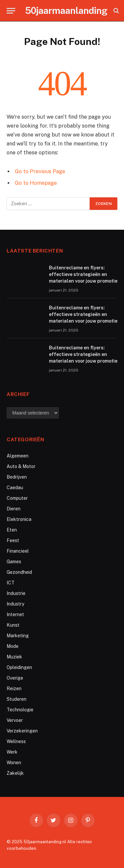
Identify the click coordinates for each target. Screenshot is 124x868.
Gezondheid (19, 572)
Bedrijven (17, 477)
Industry (15, 604)
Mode (13, 646)
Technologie (20, 710)
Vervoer (15, 720)
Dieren (14, 509)
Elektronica (19, 519)
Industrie (16, 593)
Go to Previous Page (40, 171)
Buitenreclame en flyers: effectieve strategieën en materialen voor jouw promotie (83, 274)
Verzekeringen (22, 731)
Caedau (15, 488)
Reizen (14, 689)
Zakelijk (15, 773)
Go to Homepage (36, 183)
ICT (11, 583)
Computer (17, 498)
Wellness (16, 741)
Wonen (14, 763)
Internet (15, 614)
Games (14, 562)
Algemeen (18, 456)
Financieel (18, 551)
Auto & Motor (21, 466)
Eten (12, 530)
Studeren (17, 699)
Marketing (18, 636)
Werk (12, 752)
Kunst (13, 625)
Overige (15, 678)
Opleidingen (19, 667)
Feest (13, 540)
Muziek (14, 657)
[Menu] (11, 11)
